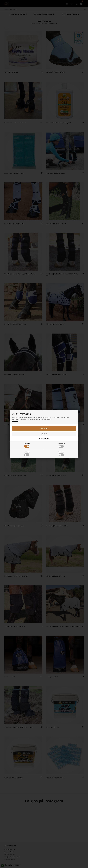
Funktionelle (27, 454)
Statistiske (61, 454)
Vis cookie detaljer (44, 439)
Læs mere (15, 421)
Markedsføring (61, 445)
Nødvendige (27, 445)
